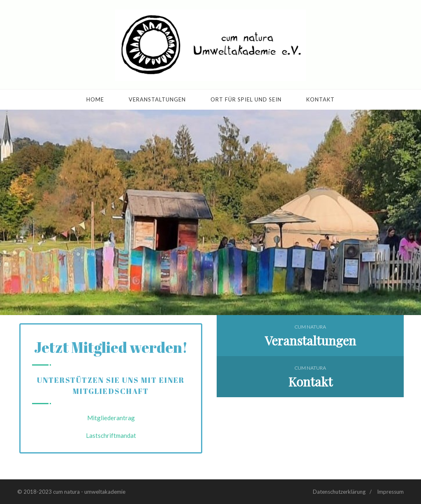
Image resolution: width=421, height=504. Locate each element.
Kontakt (320, 99)
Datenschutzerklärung (339, 492)
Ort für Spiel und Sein (246, 99)
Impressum (390, 492)
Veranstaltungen (157, 99)
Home (95, 99)
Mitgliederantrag (111, 418)
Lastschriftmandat (111, 435)
